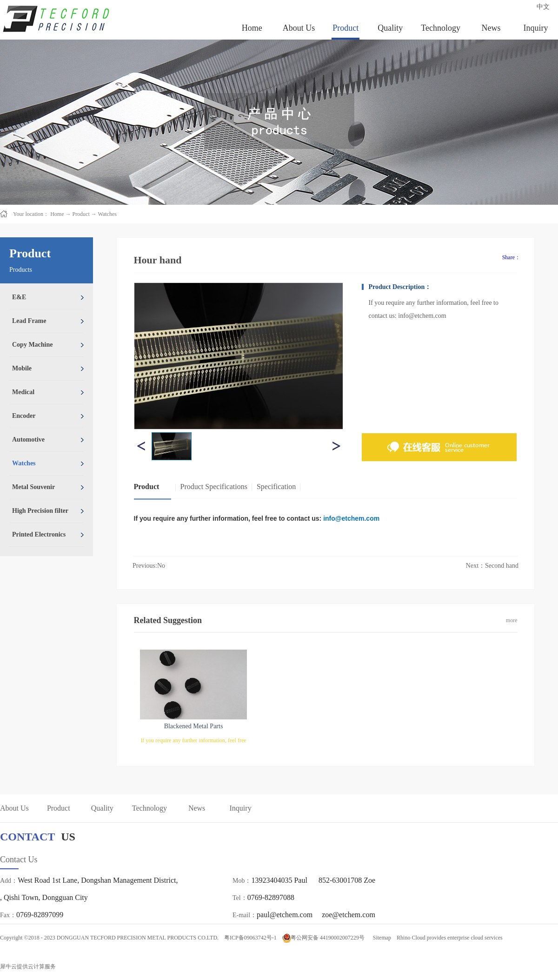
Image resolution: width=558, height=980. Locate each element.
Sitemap (381, 938)
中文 (543, 7)
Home (252, 28)
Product (81, 214)
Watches (107, 214)
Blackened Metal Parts (194, 726)
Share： (511, 257)
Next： (492, 566)
